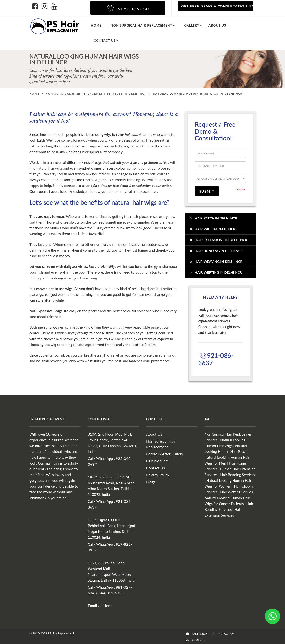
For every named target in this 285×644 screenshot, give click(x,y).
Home (96, 25)
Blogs (151, 482)
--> (220, 178)
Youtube (196, 640)
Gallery (192, 25)
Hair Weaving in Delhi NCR (219, 262)
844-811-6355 (111, 593)
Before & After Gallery (165, 454)
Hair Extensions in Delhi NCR (221, 240)
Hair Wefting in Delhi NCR (218, 272)
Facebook (197, 634)
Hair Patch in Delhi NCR (216, 218)
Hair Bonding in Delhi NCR (219, 251)
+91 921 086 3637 (128, 9)
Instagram (223, 634)
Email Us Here (100, 606)
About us (217, 25)
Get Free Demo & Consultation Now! (217, 6)
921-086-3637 (216, 359)
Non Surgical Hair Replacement (142, 25)
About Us (154, 434)
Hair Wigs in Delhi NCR (215, 229)
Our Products (157, 461)
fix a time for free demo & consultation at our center (132, 186)
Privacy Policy (158, 475)
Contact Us (105, 40)
